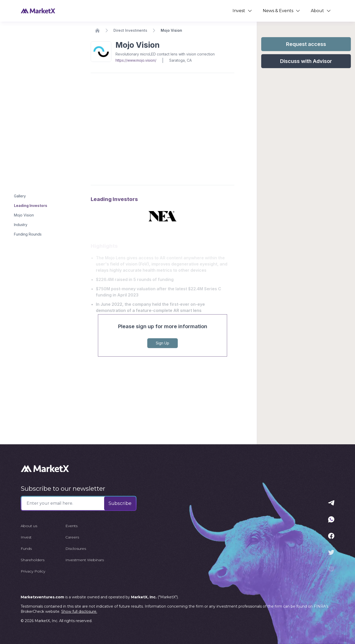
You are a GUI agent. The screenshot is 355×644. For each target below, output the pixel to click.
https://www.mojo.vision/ (136, 60)
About (321, 11)
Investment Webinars (85, 560)
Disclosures (76, 549)
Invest (242, 11)
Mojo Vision (24, 215)
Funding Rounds (28, 234)
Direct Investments (130, 30)
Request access (306, 44)
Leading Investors (31, 206)
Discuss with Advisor (306, 61)
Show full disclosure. (79, 611)
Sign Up (163, 343)
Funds (26, 549)
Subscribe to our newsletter (63, 489)
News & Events (282, 11)
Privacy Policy (33, 571)
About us (29, 526)
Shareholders (33, 560)
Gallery (20, 196)
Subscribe (120, 503)
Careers (72, 537)
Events (71, 526)
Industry (21, 225)
